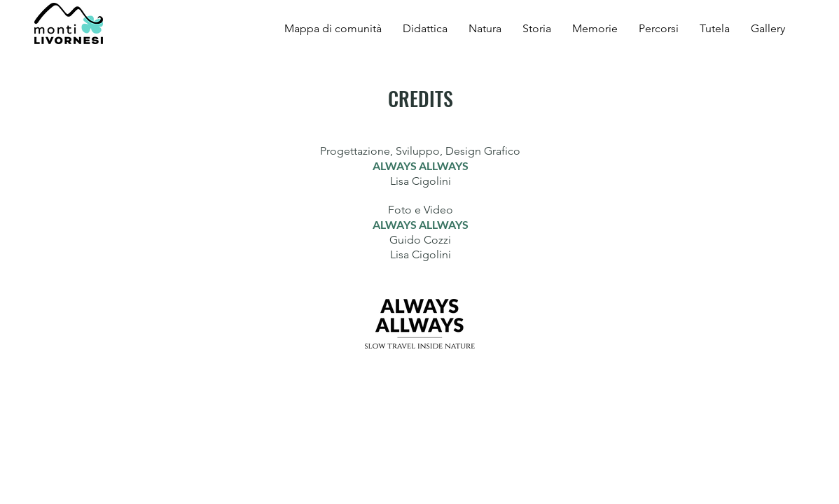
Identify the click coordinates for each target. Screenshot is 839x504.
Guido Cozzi (420, 240)
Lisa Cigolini (421, 181)
